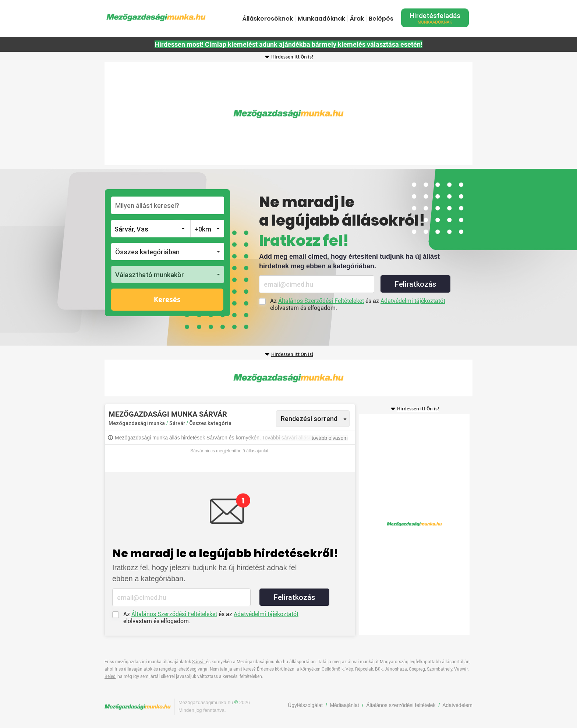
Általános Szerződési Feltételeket (321, 301)
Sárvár (178, 423)
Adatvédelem (457, 705)
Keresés (167, 300)
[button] (168, 252)
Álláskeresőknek (268, 19)
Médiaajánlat (344, 705)
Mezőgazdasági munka (137, 423)
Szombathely (440, 669)
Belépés (381, 19)
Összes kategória (210, 423)
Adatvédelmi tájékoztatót (413, 301)
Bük (379, 669)
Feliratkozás (415, 284)
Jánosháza (396, 669)
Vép (349, 669)
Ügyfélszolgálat (305, 705)
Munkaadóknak (321, 19)
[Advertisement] (288, 114)
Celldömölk (333, 669)
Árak (357, 19)
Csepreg (417, 669)
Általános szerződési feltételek (401, 705)
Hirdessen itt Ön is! (292, 57)
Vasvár (461, 669)
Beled (110, 676)
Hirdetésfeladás (435, 18)
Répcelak (364, 669)
